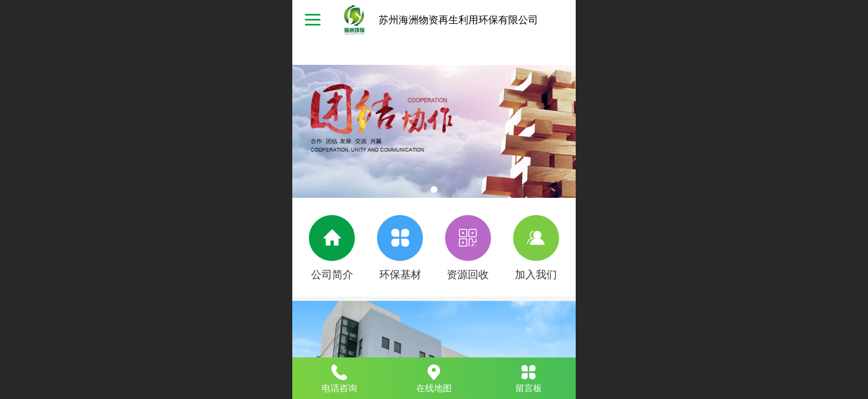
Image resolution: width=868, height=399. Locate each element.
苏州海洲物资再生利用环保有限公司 (458, 20)
